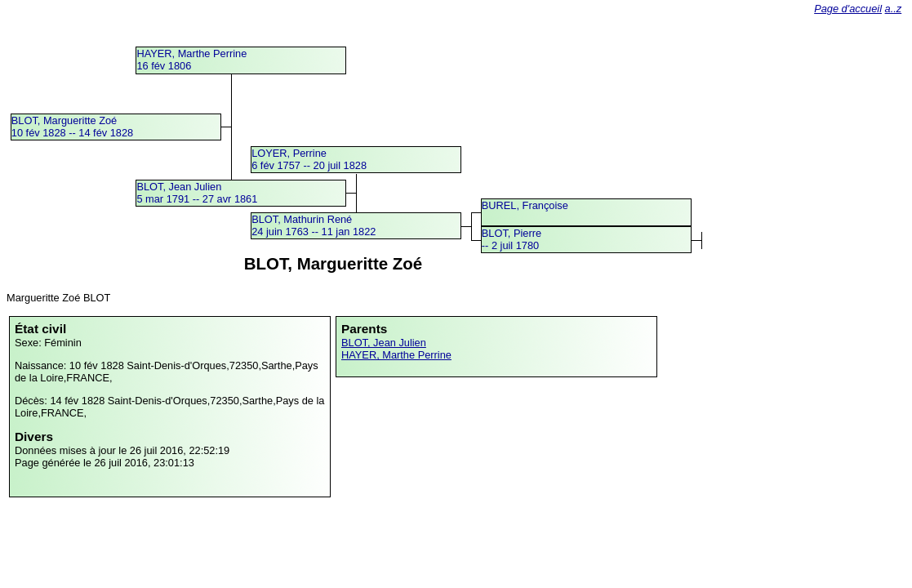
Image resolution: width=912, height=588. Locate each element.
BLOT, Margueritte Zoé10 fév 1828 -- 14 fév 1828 (72, 127)
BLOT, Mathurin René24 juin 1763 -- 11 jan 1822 (314, 225)
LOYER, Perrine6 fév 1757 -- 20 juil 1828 (309, 159)
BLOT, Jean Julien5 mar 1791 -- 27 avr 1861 (197, 193)
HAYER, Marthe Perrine (396, 355)
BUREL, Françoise (525, 205)
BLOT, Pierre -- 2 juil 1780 (512, 239)
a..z (894, 9)
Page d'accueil (848, 9)
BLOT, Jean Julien (384, 343)
